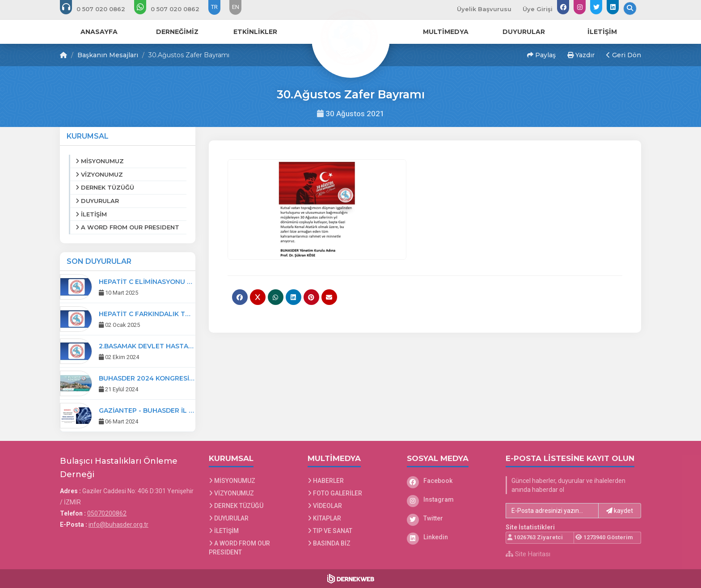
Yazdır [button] (581, 55)
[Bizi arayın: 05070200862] (99, 9)
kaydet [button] (620, 511)
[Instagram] (450, 499)
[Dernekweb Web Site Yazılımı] (351, 579)
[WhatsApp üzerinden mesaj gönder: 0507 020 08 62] (173, 9)
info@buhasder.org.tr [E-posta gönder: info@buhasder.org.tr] (118, 525)
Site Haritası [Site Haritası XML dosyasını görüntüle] (528, 554)
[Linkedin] (450, 537)
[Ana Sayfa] (350, 38)
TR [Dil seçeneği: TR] (214, 7)
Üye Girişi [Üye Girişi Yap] (538, 9)
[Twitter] (450, 518)
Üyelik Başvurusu (484, 9)
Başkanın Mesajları (108, 55)
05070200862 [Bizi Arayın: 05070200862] (107, 513)
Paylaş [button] (541, 55)
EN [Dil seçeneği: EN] (236, 7)
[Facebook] (450, 481)
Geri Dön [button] (624, 55)
